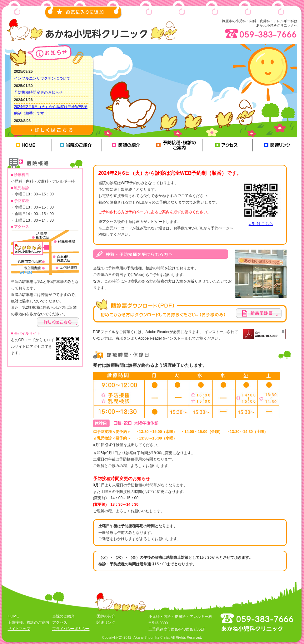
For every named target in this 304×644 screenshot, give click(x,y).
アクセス (228, 145)
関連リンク (278, 145)
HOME (27, 145)
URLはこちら (261, 224)
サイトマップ (19, 629)
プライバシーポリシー (71, 629)
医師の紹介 (127, 145)
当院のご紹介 (77, 145)
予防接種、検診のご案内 (178, 145)
